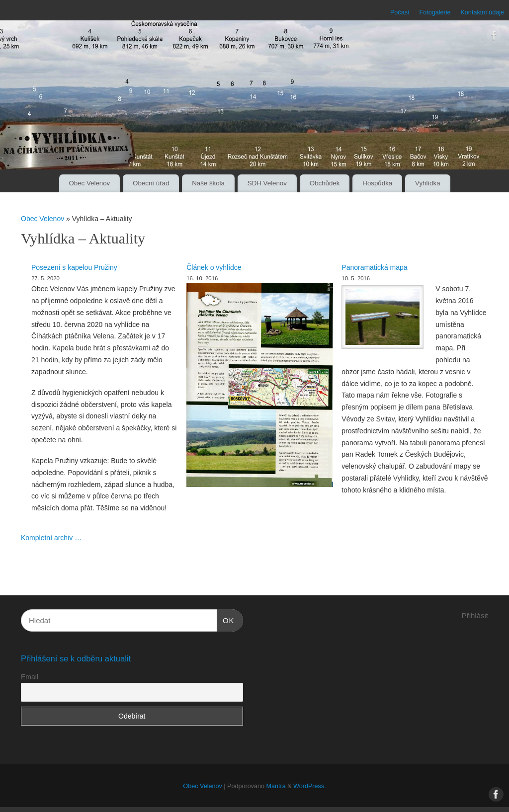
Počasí (400, 12)
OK (226, 619)
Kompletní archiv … (51, 538)
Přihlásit (475, 615)
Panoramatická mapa (374, 267)
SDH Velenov (267, 183)
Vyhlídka (428, 183)
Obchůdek (325, 183)
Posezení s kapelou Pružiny (74, 267)
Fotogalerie (435, 12)
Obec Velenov (89, 183)
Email (30, 677)
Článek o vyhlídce (214, 267)
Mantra (276, 786)
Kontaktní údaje (482, 12)
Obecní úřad (151, 183)
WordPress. (310, 786)
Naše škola (208, 183)
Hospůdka (377, 183)
